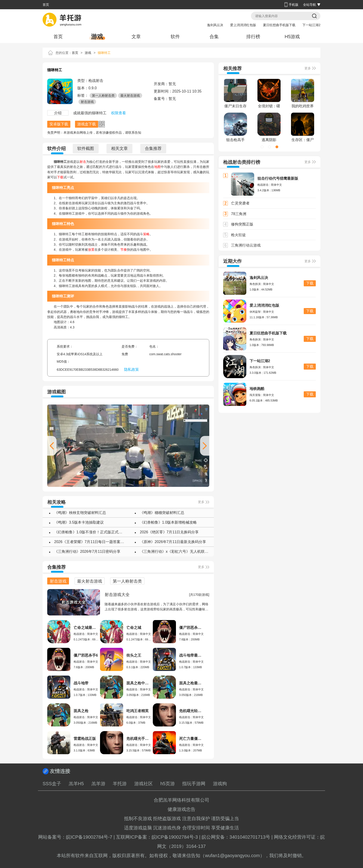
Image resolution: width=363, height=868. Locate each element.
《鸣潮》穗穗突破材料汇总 (162, 513)
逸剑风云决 (215, 25)
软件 (175, 37)
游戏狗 (220, 784)
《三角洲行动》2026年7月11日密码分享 (87, 551)
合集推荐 (153, 148)
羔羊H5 (76, 784)
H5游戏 (292, 37)
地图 (157, 167)
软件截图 (86, 148)
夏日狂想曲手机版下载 (279, 25)
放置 (91, 250)
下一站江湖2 (311, 25)
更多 (201, 502)
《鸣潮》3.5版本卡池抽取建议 (79, 522)
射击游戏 (87, 102)
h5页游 (167, 784)
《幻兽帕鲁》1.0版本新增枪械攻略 (168, 522)
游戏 (97, 37)
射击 (83, 162)
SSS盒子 (52, 784)
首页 (46, 5)
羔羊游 (98, 784)
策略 (146, 234)
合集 (214, 37)
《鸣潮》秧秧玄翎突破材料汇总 (80, 513)
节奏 (124, 250)
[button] (205, 446)
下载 (60, 177)
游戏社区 (144, 784)
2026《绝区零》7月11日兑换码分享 (169, 532)
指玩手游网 (194, 784)
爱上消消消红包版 (243, 25)
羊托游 (120, 784)
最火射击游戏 (130, 96)
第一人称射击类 (103, 96)
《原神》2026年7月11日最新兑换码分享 (173, 542)
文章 (136, 37)
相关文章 (119, 148)
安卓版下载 (59, 124)
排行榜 (253, 37)
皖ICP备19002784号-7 (89, 837)
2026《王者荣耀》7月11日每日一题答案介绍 (90, 542)
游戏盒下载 (87, 124)
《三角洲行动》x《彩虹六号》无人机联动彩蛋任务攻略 (176, 551)
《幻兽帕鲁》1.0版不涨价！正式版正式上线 (90, 532)
